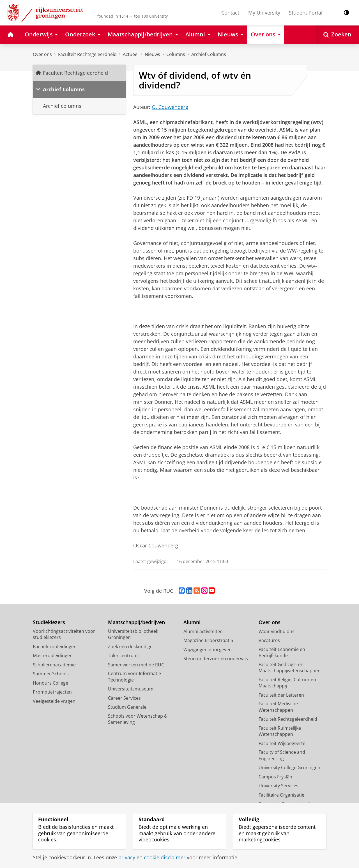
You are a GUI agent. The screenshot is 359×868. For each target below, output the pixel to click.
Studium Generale (127, 707)
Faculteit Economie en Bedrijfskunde (282, 653)
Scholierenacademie (54, 665)
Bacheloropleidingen (55, 647)
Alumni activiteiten (203, 631)
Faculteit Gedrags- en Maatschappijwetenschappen (290, 668)
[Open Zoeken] (337, 35)
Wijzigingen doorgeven (208, 650)
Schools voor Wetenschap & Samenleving (138, 719)
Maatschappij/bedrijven (136, 622)
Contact (230, 13)
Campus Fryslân (275, 777)
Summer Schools (51, 674)
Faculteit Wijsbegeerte (282, 743)
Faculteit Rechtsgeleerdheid (87, 54)
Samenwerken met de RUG (136, 665)
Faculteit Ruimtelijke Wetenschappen (280, 731)
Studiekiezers (49, 622)
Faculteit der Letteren (281, 695)
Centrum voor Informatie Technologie (134, 677)
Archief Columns (209, 54)
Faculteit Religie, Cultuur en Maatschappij (287, 683)
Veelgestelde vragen (54, 701)
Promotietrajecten (52, 692)
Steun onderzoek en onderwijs (216, 659)
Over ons (42, 54)
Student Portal (306, 13)
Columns (176, 54)
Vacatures (269, 640)
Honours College (50, 683)
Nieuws (152, 54)
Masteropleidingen (53, 655)
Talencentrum (123, 655)
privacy (127, 857)
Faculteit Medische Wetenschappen (278, 707)
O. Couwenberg (170, 107)
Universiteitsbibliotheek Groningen (133, 634)
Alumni (192, 622)
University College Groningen (289, 767)
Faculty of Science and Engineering (282, 755)
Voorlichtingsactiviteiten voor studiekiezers (64, 634)
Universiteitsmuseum (131, 689)
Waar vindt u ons (277, 631)
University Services (279, 786)
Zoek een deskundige (130, 647)
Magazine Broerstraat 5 (208, 640)
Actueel (131, 54)
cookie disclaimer (165, 857)
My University (264, 13)
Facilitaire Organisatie (281, 795)
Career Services (124, 698)
